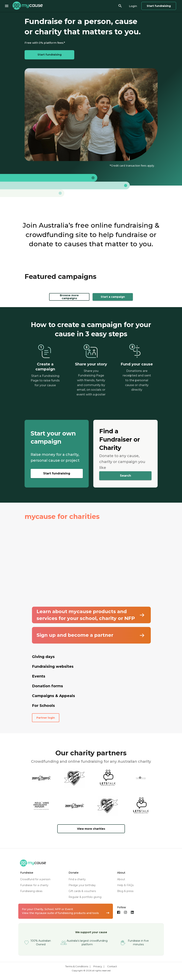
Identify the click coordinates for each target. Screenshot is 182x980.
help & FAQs (125, 885)
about (121, 879)
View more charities (91, 829)
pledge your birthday (82, 885)
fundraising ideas (31, 891)
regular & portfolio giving (85, 897)
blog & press (125, 891)
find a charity (77, 879)
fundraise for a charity (34, 885)
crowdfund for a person (35, 879)
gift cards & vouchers (82, 891)
